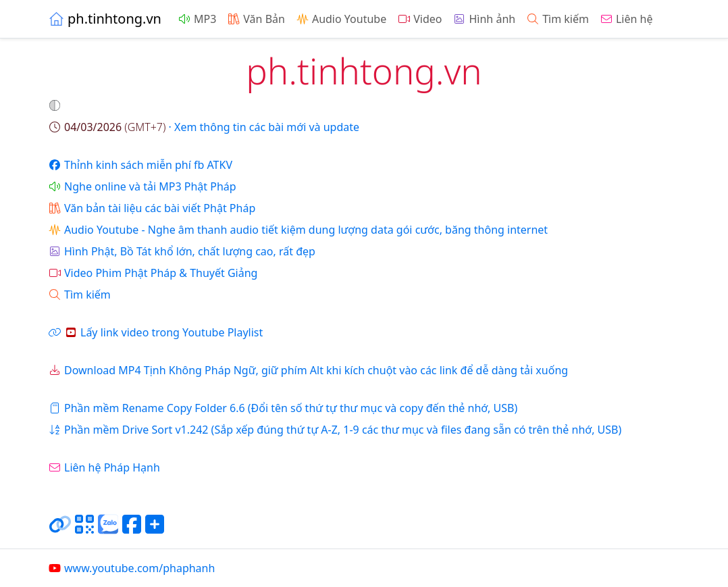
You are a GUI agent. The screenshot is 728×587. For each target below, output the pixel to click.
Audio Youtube (341, 19)
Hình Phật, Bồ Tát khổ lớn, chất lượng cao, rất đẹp (182, 251)
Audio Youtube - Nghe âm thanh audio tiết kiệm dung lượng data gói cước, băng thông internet (298, 230)
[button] (56, 105)
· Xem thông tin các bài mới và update (204, 127)
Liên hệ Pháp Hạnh (104, 467)
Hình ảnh (484, 19)
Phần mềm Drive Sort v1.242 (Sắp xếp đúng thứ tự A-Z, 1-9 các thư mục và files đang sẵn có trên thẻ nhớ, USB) (335, 430)
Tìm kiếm (557, 19)
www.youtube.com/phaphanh (131, 568)
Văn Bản (256, 19)
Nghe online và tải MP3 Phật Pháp (142, 186)
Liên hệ (626, 19)
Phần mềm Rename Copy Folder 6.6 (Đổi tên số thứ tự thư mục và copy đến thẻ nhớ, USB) (283, 408)
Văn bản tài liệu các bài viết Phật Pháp (152, 208)
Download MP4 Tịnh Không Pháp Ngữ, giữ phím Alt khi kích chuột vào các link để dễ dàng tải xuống (308, 370)
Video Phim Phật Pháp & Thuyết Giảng (153, 273)
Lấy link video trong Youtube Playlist (155, 332)
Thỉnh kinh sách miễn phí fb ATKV (140, 165)
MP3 (197, 19)
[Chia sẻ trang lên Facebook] (132, 530)
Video (419, 19)
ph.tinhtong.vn (105, 19)
